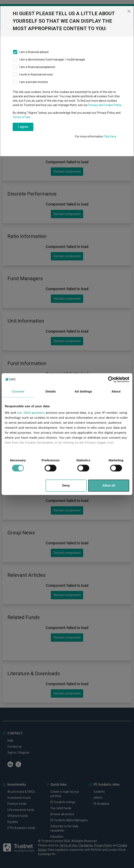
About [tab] (116, 391)
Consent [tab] (18, 391)
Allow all (109, 485)
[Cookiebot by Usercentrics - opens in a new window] (111, 379)
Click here (110, 136)
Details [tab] (51, 391)
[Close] (129, 11)
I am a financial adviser (34, 52)
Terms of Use (21, 117)
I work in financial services (36, 74)
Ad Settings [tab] (83, 391)
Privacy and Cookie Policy (105, 105)
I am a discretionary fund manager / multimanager (52, 59)
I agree (23, 127)
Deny (66, 485)
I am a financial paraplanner (37, 67)
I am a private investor (34, 82)
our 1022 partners (31, 413)
